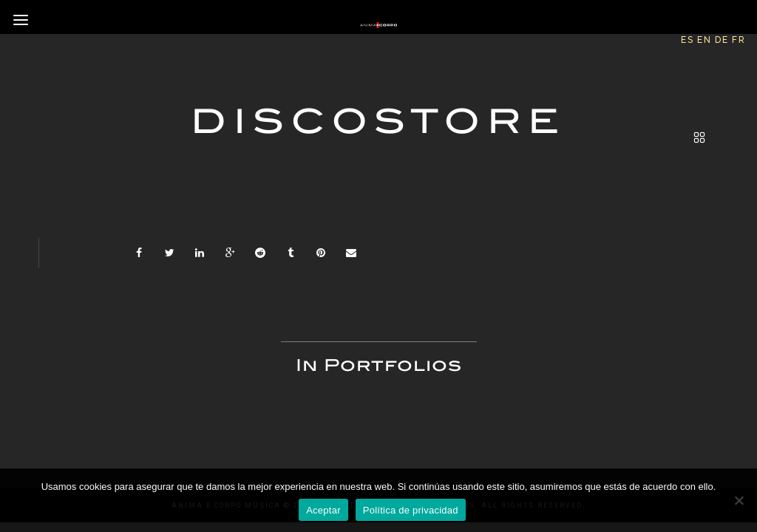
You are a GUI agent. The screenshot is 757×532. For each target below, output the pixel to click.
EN (705, 40)
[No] (739, 500)
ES (688, 40)
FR (739, 40)
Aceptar (323, 510)
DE (722, 40)
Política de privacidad (411, 510)
